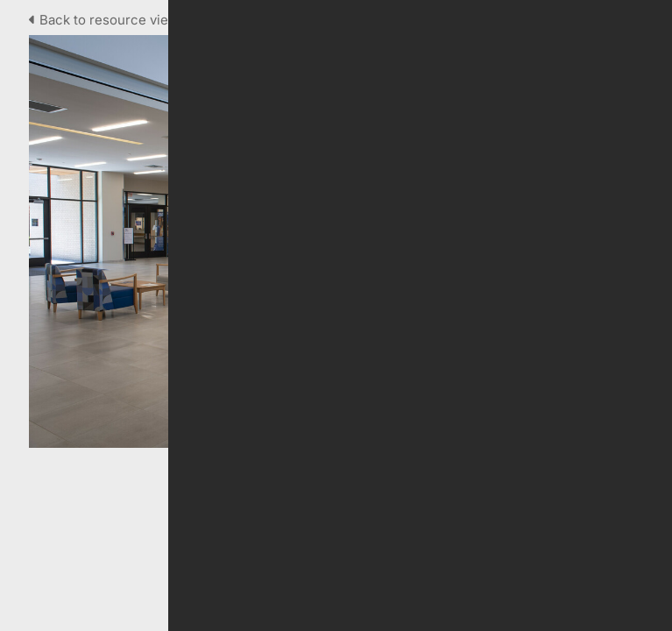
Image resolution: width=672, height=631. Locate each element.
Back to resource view (106, 20)
